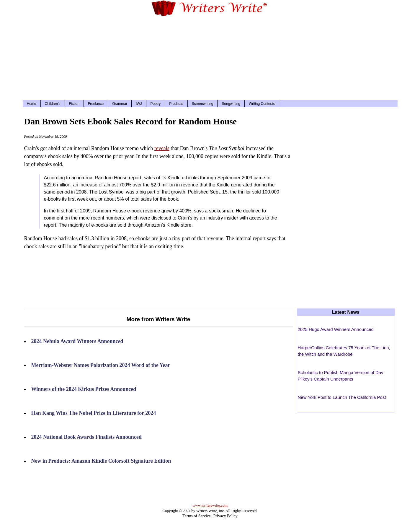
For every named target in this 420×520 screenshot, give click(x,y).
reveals (162, 148)
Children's (53, 104)
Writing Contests (262, 104)
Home (32, 104)
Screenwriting (203, 104)
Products (176, 104)
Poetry (156, 104)
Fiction (74, 104)
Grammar (120, 104)
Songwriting (231, 104)
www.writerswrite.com (210, 505)
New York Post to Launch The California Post (342, 397)
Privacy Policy (225, 516)
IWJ (139, 104)
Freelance (96, 104)
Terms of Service (196, 516)
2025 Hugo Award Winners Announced (336, 329)
